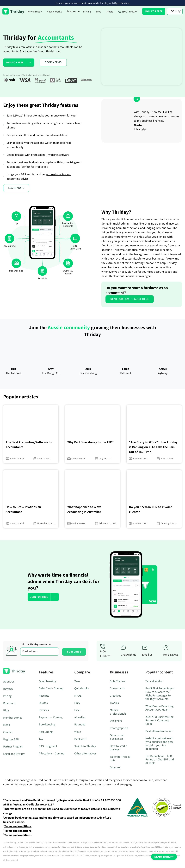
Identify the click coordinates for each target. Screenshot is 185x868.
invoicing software (58, 155)
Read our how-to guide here (130, 299)
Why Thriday (35, 12)
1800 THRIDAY (130, 12)
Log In (173, 11)
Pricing (87, 12)
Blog (99, 12)
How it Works (54, 12)
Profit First (41, 167)
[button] (73, 11)
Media (110, 12)
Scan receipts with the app (23, 143)
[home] (13, 11)
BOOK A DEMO (53, 62)
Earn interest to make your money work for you (41, 116)
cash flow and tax (29, 135)
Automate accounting (20, 123)
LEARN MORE (16, 188)
